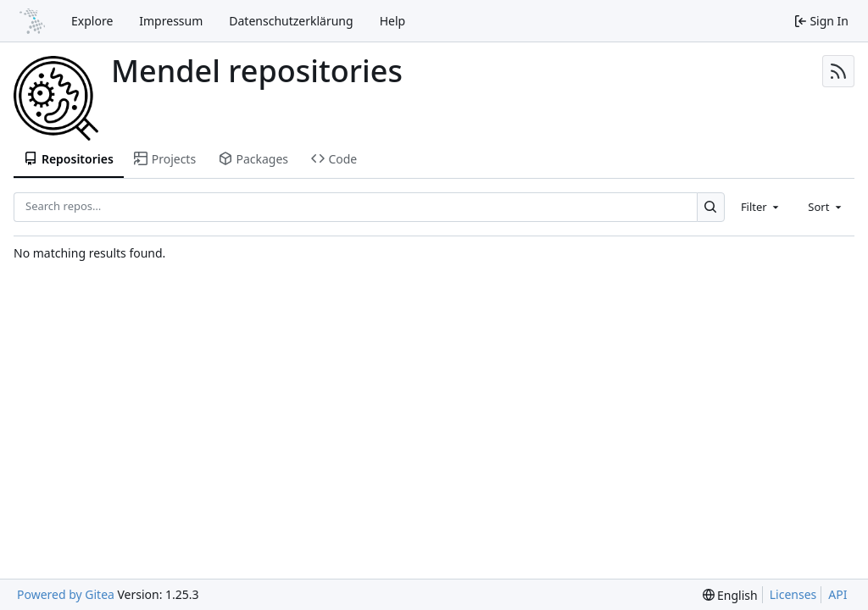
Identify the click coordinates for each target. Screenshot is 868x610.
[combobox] (761, 207)
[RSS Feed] (838, 71)
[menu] (730, 595)
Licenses (793, 594)
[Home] (32, 21)
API (837, 594)
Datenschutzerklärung (291, 21)
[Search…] (711, 207)
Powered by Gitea (66, 594)
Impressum (171, 21)
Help (393, 21)
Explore (92, 21)
